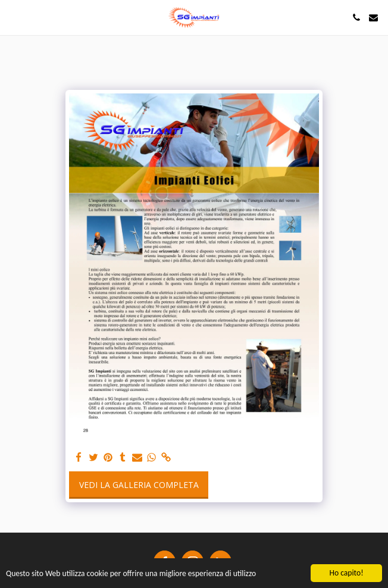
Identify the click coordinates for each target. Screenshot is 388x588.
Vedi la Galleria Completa (139, 485)
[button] (13, 17)
